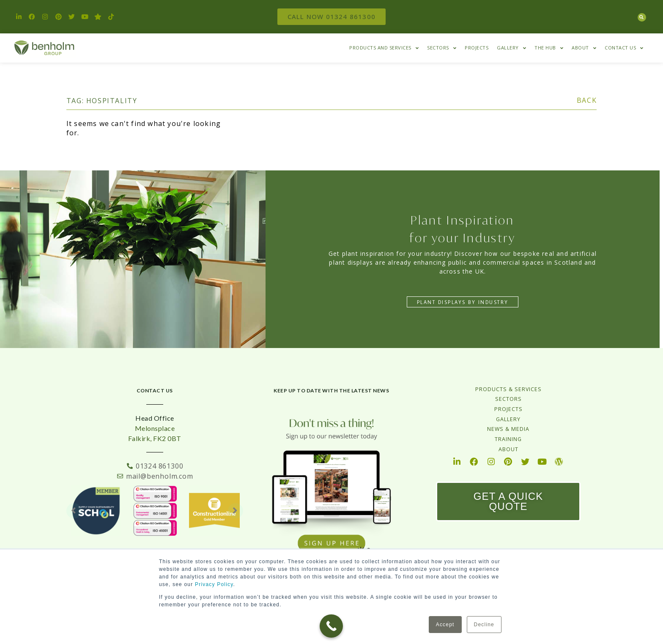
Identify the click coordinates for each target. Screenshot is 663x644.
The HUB (549, 48)
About (584, 48)
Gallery (511, 48)
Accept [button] (445, 625)
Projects (477, 48)
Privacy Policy (214, 584)
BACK (587, 100)
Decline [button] (484, 625)
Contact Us (624, 48)
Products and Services (384, 48)
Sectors (442, 48)
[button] (642, 17)
